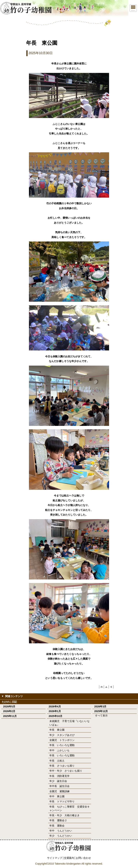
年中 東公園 (57, 796)
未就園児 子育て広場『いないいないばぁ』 (70, 723)
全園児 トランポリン (62, 740)
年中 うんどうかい (61, 831)
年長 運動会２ (58, 820)
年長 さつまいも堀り (62, 766)
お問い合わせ (83, 858)
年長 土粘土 (57, 761)
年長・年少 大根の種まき (65, 815)
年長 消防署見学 (59, 776)
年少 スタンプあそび (62, 735)
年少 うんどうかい (61, 836)
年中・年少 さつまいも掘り (66, 771)
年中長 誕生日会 (59, 786)
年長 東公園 (57, 730)
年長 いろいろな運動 (62, 745)
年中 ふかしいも (59, 750)
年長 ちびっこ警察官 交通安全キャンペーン (70, 808)
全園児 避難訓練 (59, 791)
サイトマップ (55, 858)
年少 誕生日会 (58, 781)
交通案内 (69, 858)
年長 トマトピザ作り (62, 801)
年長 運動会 (57, 826)
